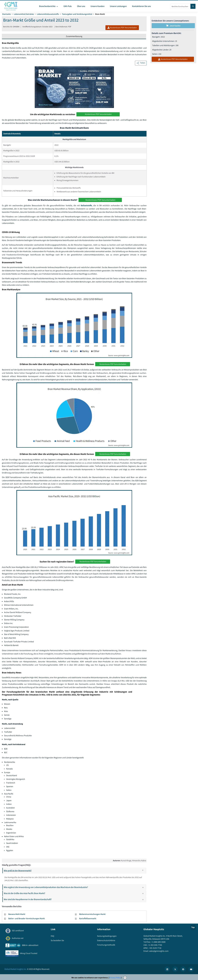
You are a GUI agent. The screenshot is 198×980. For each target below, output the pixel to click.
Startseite (6, 14)
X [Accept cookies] (125, 978)
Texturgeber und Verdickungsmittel (77, 14)
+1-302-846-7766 (155, 945)
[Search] (193, 6)
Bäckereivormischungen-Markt (92, 914)
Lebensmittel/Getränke (24, 14)
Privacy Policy (115, 978)
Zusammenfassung (74, 36)
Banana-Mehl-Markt (17, 914)
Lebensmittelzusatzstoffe (48, 14)
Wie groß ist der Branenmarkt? (75, 871)
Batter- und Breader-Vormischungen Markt (27, 918)
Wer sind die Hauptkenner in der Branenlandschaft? (75, 899)
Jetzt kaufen (173, 26)
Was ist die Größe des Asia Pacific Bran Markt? (75, 893)
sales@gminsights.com (159, 951)
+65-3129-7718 (155, 948)
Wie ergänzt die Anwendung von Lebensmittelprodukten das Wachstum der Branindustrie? (75, 887)
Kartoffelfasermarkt (88, 918)
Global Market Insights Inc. (16, 969)
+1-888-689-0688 (158, 942)
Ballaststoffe (86, 205)
